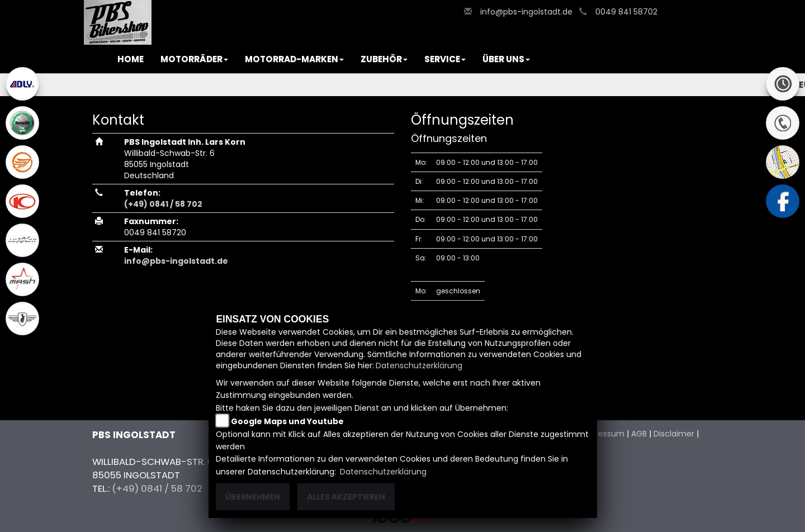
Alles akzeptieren (346, 497)
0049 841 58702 (626, 12)
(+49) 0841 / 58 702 (163, 204)
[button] (194, 59)
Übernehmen (253, 497)
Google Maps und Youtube (287, 421)
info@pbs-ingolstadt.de (526, 12)
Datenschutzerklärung (419, 365)
